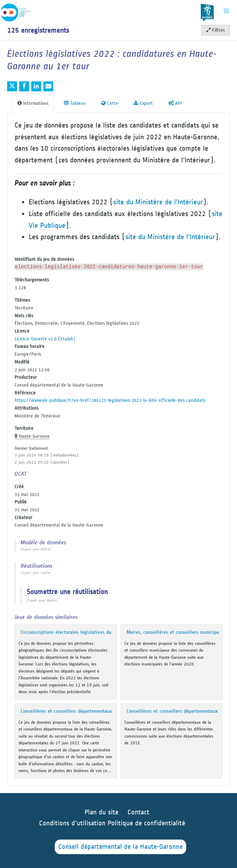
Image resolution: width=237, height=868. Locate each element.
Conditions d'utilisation (73, 823)
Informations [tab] (33, 103)
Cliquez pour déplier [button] (36, 549)
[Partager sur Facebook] (24, 86)
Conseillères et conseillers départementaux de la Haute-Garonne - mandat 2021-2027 (113, 711)
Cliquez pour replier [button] (36, 573)
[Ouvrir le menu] (226, 11)
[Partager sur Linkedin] (36, 86)
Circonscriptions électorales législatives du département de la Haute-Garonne (103, 632)
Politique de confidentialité (146, 823)
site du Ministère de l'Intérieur (158, 202)
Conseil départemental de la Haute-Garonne (120, 847)
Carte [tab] (110, 103)
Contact (138, 812)
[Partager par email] (48, 86)
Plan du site (101, 812)
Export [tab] (143, 103)
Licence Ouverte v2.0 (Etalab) (45, 339)
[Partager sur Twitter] (12, 86)
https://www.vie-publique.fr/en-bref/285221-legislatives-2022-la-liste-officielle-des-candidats (110, 400)
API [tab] (175, 103)
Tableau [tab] (75, 103)
